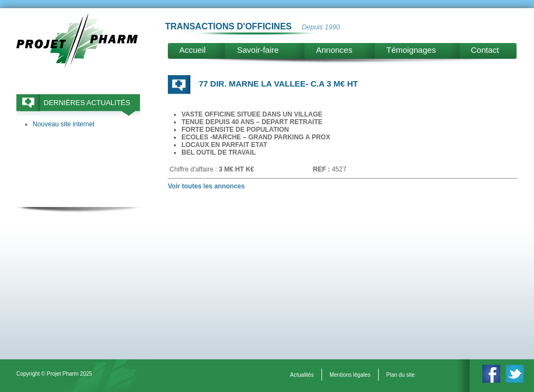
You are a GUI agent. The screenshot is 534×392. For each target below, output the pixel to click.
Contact (485, 50)
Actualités (302, 375)
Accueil (192, 50)
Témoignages (411, 50)
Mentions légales (350, 375)
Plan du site (400, 375)
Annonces (334, 50)
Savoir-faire (258, 50)
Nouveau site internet (63, 124)
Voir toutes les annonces (206, 186)
